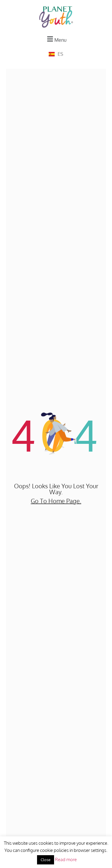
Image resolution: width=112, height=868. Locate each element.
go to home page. (56, 501)
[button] (56, 39)
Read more (66, 859)
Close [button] (46, 860)
